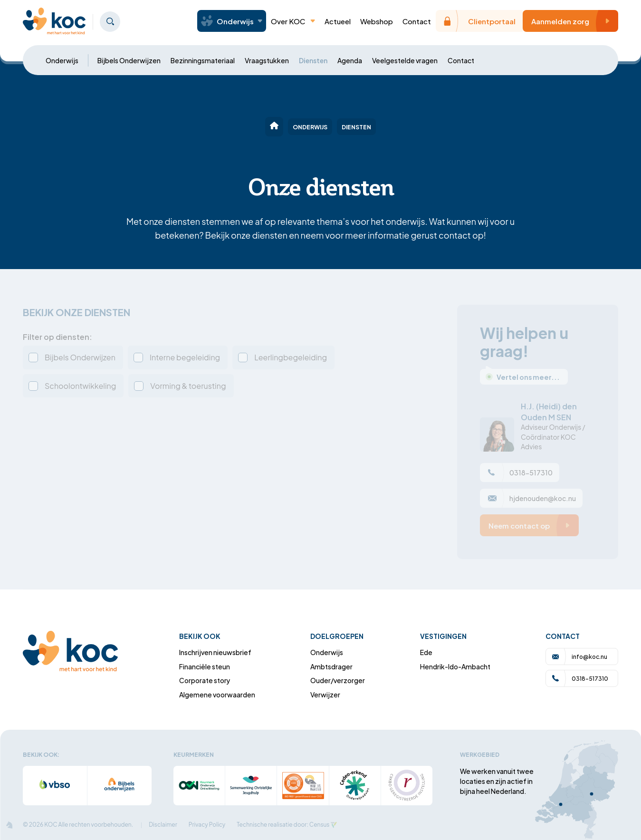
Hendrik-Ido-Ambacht (455, 666)
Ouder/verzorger (338, 680)
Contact (417, 21)
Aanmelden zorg (573, 21)
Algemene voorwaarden (217, 694)
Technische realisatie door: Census (283, 825)
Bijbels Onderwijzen (129, 60)
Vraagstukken (267, 60)
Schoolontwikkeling (80, 386)
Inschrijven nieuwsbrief (215, 652)
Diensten (313, 60)
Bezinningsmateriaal (203, 60)
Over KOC (293, 21)
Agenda (350, 60)
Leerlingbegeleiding (291, 357)
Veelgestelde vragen (405, 60)
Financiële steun (205, 666)
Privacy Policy (207, 825)
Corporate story (205, 680)
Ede (426, 652)
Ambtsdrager (331, 666)
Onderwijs (62, 60)
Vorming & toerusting (188, 386)
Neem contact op (532, 525)
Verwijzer (325, 694)
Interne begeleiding (185, 357)
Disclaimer (163, 825)
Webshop (377, 21)
